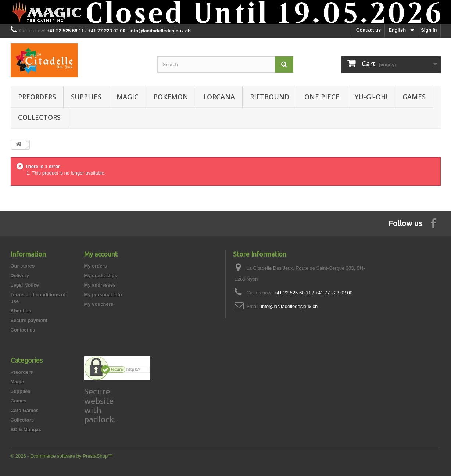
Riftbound (270, 97)
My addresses (100, 285)
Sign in (429, 30)
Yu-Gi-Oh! (371, 97)
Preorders (37, 97)
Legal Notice (25, 285)
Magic (128, 97)
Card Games (25, 410)
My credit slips (101, 275)
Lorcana (219, 97)
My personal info (103, 295)
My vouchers (99, 304)
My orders (96, 266)
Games (414, 97)
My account (101, 254)
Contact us (368, 30)
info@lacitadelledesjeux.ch (289, 306)
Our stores (23, 266)
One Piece (322, 97)
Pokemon (171, 97)
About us (21, 311)
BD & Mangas (26, 430)
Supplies (86, 97)
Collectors (39, 117)
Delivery (20, 275)
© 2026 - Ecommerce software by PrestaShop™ (62, 456)
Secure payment (29, 320)
